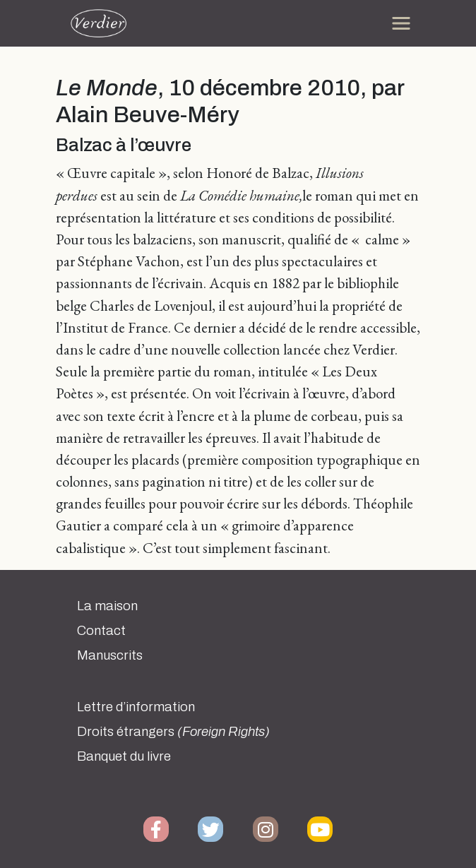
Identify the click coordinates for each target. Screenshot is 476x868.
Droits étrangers (173, 732)
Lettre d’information (136, 707)
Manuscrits (110, 655)
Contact (101, 631)
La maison (107, 606)
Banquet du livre (124, 756)
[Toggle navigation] (401, 23)
